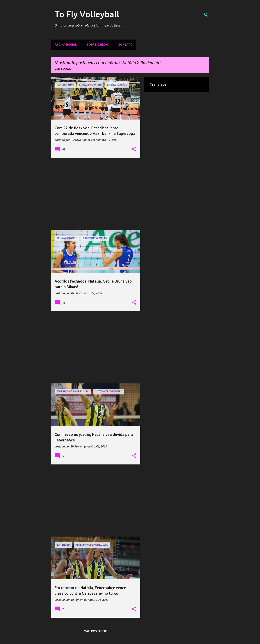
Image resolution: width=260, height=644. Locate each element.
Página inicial (66, 45)
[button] (134, 149)
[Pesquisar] (206, 15)
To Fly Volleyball (87, 14)
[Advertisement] (96, 194)
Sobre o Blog (97, 45)
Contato (125, 45)
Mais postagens (96, 631)
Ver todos (63, 69)
